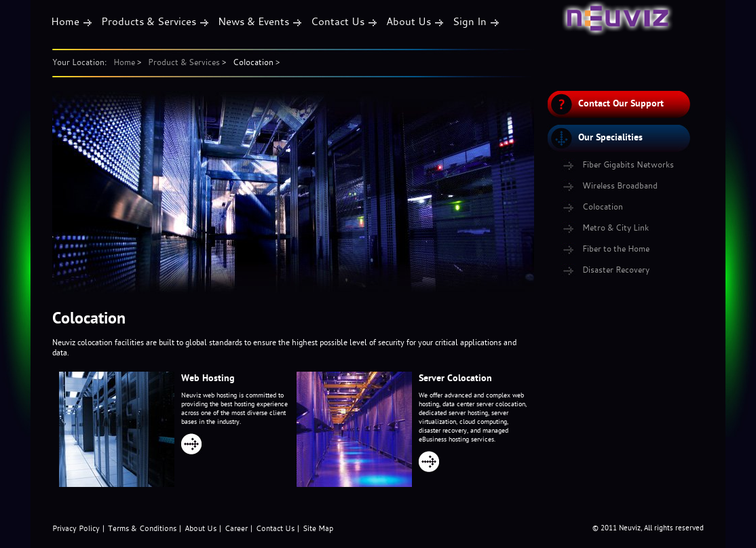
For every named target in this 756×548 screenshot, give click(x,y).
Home (65, 21)
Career (236, 528)
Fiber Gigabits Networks (628, 164)
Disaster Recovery (616, 269)
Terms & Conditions (142, 528)
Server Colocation (455, 378)
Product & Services (184, 62)
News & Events (253, 21)
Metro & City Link (616, 227)
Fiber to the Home (616, 248)
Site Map (318, 528)
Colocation (253, 62)
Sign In (470, 21)
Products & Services (149, 21)
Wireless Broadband (620, 185)
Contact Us (338, 21)
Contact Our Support (621, 103)
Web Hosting (208, 378)
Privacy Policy (76, 528)
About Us (409, 21)
